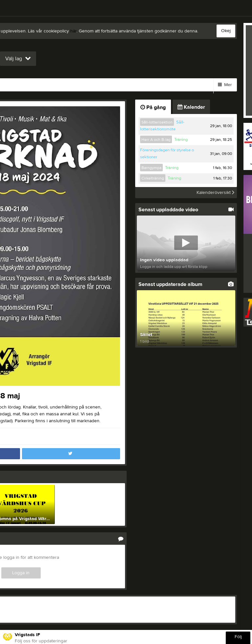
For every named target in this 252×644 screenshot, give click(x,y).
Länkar (77, 85)
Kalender (180, 85)
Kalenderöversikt (215, 193)
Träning (181, 140)
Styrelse (108, 85)
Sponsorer (144, 85)
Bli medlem (43, 85)
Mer (225, 85)
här (73, 31)
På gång (153, 107)
